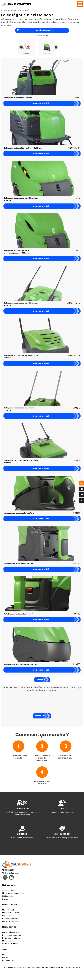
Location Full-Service (11, 919)
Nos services (7, 916)
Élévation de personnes (12, 935)
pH (77, 975)
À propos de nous (9, 890)
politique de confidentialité (45, 968)
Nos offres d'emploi (10, 921)
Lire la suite (41, 716)
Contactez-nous (10, 873)
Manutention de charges (12, 932)
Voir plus (41, 680)
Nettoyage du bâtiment (12, 938)
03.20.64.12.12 (9, 870)
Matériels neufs (9, 910)
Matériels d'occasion (11, 913)
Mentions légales (41, 975)
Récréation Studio (60, 975)
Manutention (8, 941)
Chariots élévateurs (10, 944)
